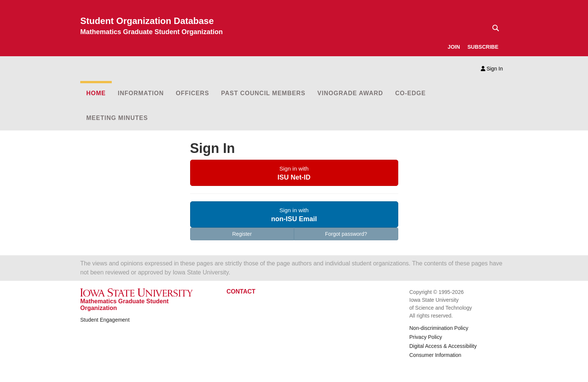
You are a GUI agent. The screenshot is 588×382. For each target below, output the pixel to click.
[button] (294, 173)
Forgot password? (346, 234)
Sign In (492, 69)
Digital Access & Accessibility (443, 346)
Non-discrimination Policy (439, 328)
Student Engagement (105, 320)
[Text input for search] (493, 28)
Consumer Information (436, 355)
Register (242, 234)
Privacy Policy (426, 337)
